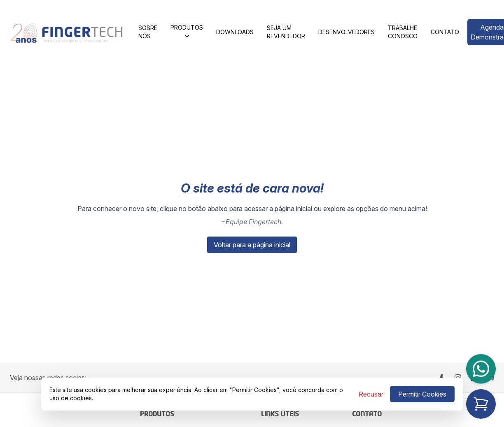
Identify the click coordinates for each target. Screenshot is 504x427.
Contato (445, 32)
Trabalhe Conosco (403, 32)
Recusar (371, 394)
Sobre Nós (148, 32)
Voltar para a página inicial (252, 245)
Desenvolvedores (346, 32)
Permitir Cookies (422, 394)
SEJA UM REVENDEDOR (286, 32)
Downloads (235, 32)
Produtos (187, 32)
